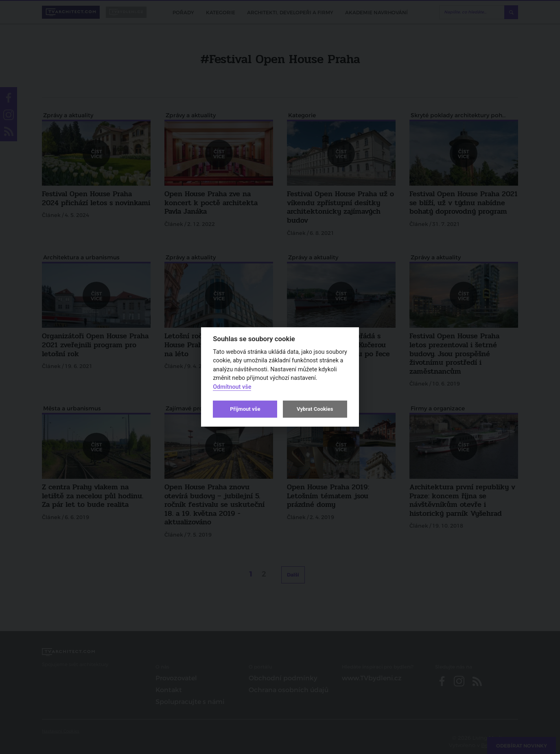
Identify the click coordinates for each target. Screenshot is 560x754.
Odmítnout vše (232, 387)
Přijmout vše (245, 409)
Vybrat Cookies (315, 409)
